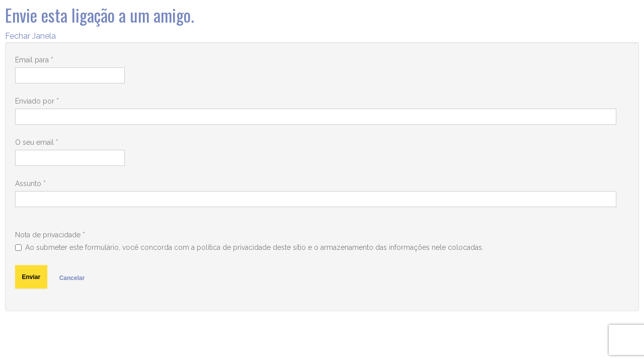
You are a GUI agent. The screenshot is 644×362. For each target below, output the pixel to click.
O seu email (37, 142)
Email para (34, 60)
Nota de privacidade (50, 235)
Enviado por (37, 101)
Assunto (30, 184)
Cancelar (72, 278)
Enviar (31, 277)
